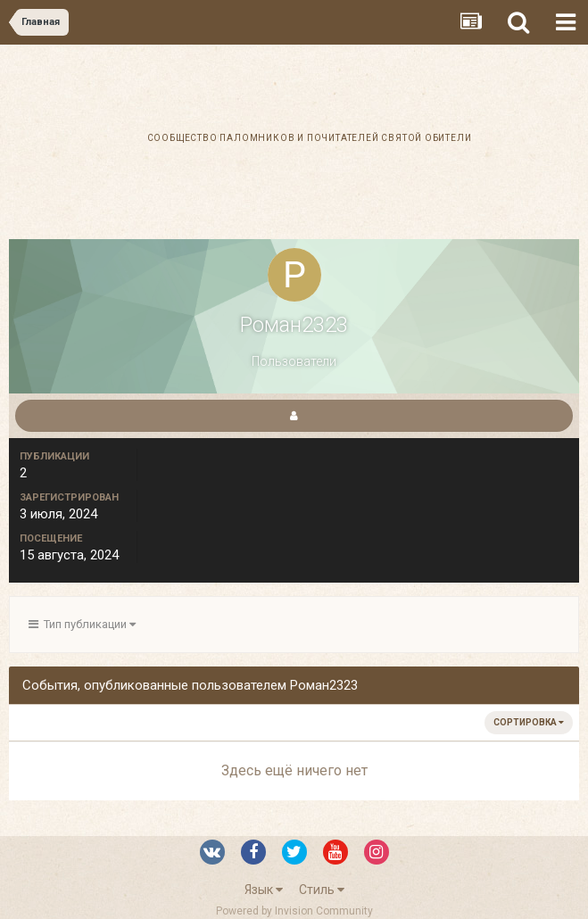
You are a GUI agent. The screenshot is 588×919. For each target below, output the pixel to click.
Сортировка (529, 722)
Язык (264, 890)
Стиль (322, 890)
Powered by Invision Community (294, 911)
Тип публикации (82, 624)
